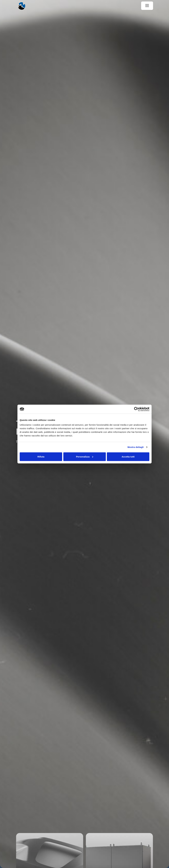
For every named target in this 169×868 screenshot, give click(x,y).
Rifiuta (41, 456)
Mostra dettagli (135, 447)
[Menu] (147, 6)
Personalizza (85, 456)
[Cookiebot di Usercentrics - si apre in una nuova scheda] (136, 409)
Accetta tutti (128, 456)
